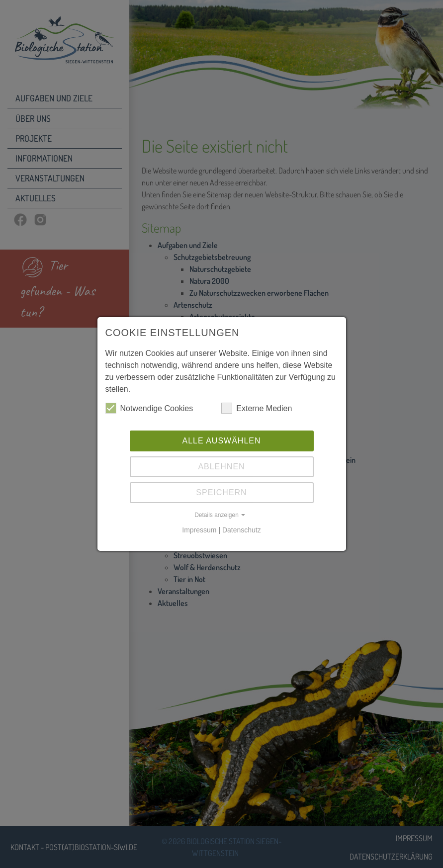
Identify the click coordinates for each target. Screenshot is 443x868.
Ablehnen (221, 467)
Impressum (199, 530)
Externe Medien (257, 408)
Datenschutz (242, 530)
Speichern (221, 492)
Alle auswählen (221, 441)
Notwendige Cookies (149, 408)
